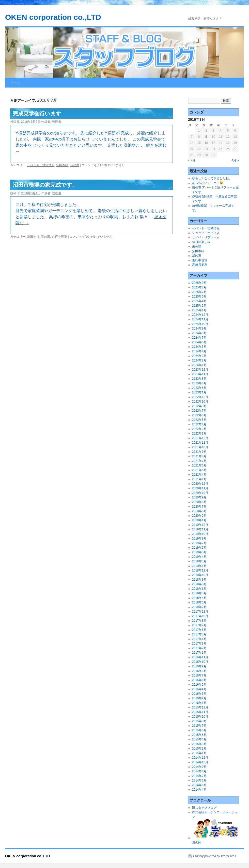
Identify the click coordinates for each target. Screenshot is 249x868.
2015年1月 (199, 753)
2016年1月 (199, 703)
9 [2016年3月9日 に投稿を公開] (206, 137)
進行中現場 (59, 237)
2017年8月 (199, 621)
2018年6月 (199, 589)
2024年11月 (200, 319)
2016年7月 (199, 675)
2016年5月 (199, 685)
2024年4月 (199, 351)
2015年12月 (200, 707)
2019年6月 (199, 548)
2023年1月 (199, 392)
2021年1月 (199, 479)
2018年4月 (199, 598)
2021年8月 (199, 456)
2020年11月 (200, 488)
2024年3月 (199, 356)
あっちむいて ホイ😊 (208, 183)
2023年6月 (199, 383)
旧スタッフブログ (204, 808)
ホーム (16, 83)
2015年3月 (199, 744)
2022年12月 (200, 397)
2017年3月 (199, 644)
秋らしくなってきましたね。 (212, 178)
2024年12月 (200, 315)
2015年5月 (199, 735)
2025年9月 (199, 283)
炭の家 (75, 165)
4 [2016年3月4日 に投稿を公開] (221, 131)
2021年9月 (199, 452)
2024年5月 (199, 347)
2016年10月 (200, 662)
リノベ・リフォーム (206, 237)
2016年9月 (199, 666)
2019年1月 (199, 566)
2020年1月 (199, 520)
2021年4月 (199, 475)
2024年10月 (200, 324)
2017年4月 (199, 639)
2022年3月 (199, 429)
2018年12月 (200, 570)
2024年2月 (199, 360)
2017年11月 (200, 612)
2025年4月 (199, 301)
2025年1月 (199, 310)
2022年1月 (199, 433)
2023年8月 (199, 379)
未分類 (197, 247)
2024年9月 (199, 328)
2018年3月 (199, 602)
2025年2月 (199, 306)
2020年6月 (199, 511)
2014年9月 (199, 767)
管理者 (57, 122)
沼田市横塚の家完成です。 (45, 185)
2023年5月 (199, 388)
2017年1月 (199, 653)
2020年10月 (200, 493)
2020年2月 (199, 516)
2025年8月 (199, 287)
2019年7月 (199, 543)
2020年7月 (199, 507)
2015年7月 (199, 726)
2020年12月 (200, 484)
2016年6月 (199, 680)
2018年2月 (199, 607)
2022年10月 (200, 402)
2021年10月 (200, 447)
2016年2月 (199, 698)
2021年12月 (200, 438)
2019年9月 (199, 539)
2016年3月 (199, 694)
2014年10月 (200, 762)
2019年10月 (200, 534)
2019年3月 (199, 561)
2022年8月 (199, 406)
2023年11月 (200, 374)
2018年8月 (199, 584)
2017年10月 (200, 616)
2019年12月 (200, 525)
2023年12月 (200, 370)
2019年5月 (199, 552)
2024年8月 (199, 333)
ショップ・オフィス (206, 233)
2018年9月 (199, 580)
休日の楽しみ (201, 242)
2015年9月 (199, 721)
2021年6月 (199, 465)
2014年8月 (199, 771)
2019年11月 (200, 529)
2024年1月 (199, 365)
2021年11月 (200, 443)
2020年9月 (199, 497)
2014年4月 (199, 790)
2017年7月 (199, 625)
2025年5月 (199, 297)
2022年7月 (199, 411)
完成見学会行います (37, 114)
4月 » (235, 160)
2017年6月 (199, 630)
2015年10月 (200, 717)
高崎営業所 (200, 265)
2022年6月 (199, 415)
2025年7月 (199, 292)
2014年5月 (199, 785)
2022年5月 (199, 420)
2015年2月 (199, 749)
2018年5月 (199, 593)
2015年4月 (199, 739)
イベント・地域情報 (41, 165)
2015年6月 (199, 730)
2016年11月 (200, 657)
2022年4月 (199, 424)
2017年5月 (199, 634)
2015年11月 (200, 712)
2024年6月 (199, 342)
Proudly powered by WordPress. (215, 856)
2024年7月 (199, 338)
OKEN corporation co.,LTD (53, 17)
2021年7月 (199, 461)
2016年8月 (199, 671)
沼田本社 (62, 165)
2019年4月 (199, 557)
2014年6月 (199, 780)
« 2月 (192, 160)
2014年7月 (199, 776)
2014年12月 (200, 758)
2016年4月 (199, 689)
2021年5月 (199, 470)
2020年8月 (199, 502)
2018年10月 (200, 575)
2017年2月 (199, 648)
